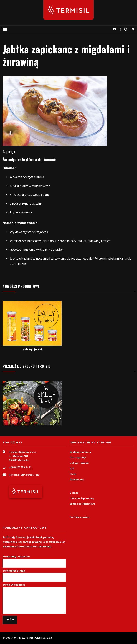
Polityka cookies (80, 517)
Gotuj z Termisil (79, 463)
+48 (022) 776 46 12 (20, 467)
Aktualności (77, 479)
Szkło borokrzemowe (82, 504)
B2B (72, 468)
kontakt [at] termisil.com (24, 475)
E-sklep (74, 493)
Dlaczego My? (78, 457)
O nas (73, 474)
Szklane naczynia (80, 452)
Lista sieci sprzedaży (82, 498)
